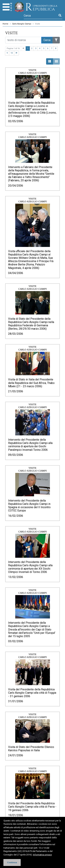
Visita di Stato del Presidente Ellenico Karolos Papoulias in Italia (31, 749)
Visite (38, 24)
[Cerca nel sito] (23, 40)
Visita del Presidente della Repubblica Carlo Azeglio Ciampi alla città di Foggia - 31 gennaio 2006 (32, 693)
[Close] (12, 863)
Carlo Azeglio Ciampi (22, 24)
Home (5, 24)
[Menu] (6, 7)
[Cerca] (41, 16)
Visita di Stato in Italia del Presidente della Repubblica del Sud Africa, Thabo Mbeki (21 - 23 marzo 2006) (31, 383)
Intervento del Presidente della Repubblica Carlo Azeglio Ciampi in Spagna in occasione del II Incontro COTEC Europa (29, 506)
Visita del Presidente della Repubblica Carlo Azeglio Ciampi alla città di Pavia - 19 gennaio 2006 (32, 807)
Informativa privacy (42, 855)
